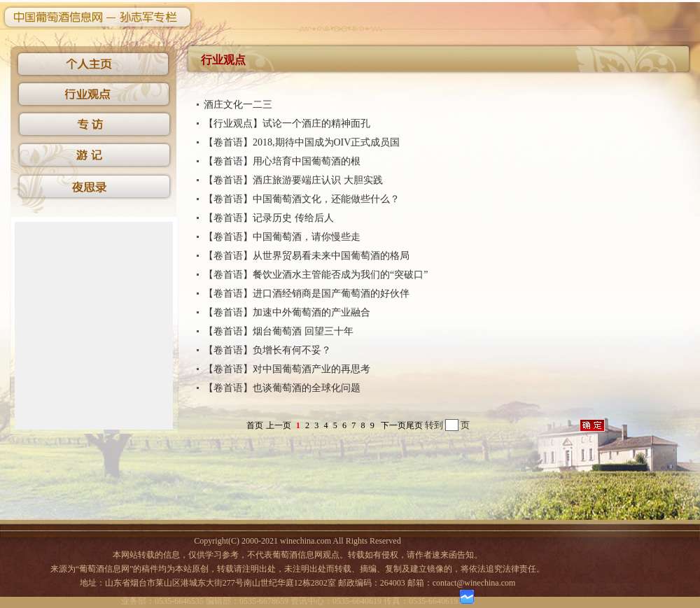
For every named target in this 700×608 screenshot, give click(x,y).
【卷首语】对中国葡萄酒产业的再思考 (287, 369)
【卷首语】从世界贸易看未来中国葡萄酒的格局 (307, 256)
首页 (255, 425)
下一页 (393, 425)
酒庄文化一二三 (238, 105)
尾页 (414, 425)
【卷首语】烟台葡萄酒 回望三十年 (279, 331)
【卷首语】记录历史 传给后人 (269, 218)
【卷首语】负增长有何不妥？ (267, 350)
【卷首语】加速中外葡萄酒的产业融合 (287, 312)
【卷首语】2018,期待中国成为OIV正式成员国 (302, 142)
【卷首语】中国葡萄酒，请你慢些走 (282, 237)
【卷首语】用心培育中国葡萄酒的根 (282, 161)
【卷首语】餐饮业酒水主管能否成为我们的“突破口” (316, 275)
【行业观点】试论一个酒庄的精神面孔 (287, 123)
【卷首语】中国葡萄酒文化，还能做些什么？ (302, 199)
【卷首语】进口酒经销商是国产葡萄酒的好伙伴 (307, 294)
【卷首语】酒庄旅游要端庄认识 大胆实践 (293, 180)
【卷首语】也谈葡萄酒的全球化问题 (282, 388)
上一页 (279, 425)
